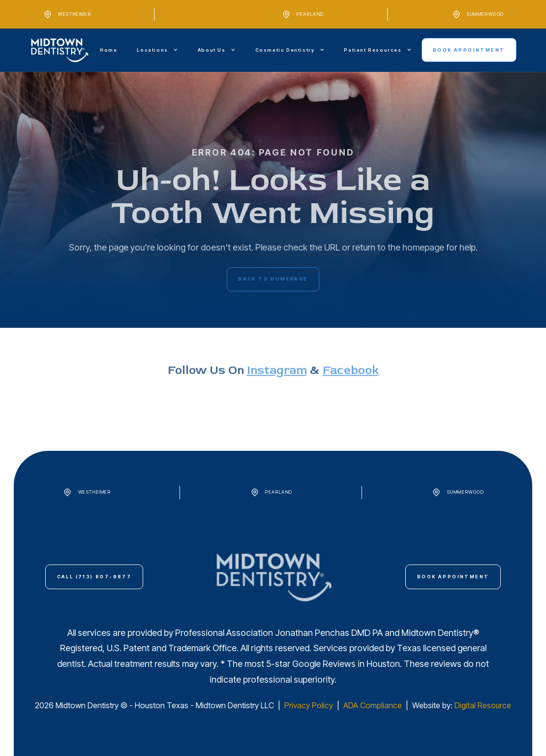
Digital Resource (483, 705)
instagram (277, 394)
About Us (212, 50)
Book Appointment (469, 50)
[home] (60, 50)
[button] (157, 50)
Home (108, 50)
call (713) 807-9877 (94, 577)
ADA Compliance (373, 705)
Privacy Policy (310, 705)
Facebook (351, 394)
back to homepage (273, 279)
